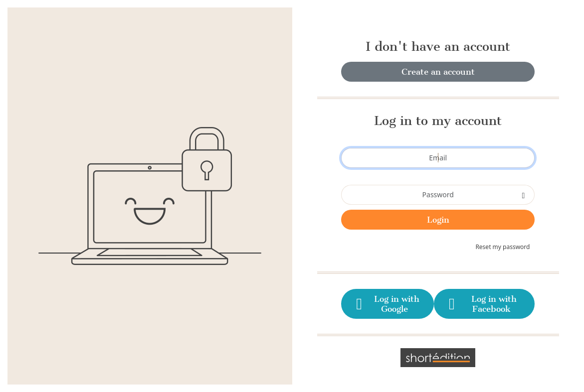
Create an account (438, 72)
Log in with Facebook (481, 304)
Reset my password (502, 247)
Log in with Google (386, 304)
